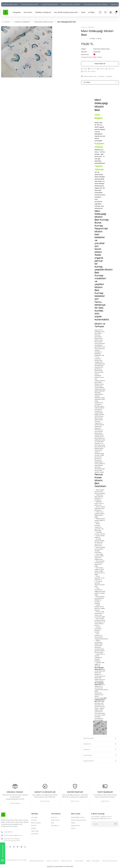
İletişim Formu (55, 820)
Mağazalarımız (76, 826)
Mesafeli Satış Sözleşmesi (36, 861)
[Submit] (115, 824)
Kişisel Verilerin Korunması (110, 861)
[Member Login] (111, 12)
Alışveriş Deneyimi (89, 761)
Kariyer (73, 828)
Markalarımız (55, 826)
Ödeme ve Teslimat (52, 861)
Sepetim (34, 828)
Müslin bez (98, 673)
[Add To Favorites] (84, 69)
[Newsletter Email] (105, 824)
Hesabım (34, 826)
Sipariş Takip (35, 831)
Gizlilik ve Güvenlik (66, 861)
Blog (52, 823)
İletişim (73, 823)
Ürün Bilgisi (87, 83)
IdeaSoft (49, 867)
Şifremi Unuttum (36, 823)
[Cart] (116, 12)
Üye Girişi (34, 820)
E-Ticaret (56, 867)
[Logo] (6, 12)
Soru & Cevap (88, 755)
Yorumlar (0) (87, 744)
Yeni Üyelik (34, 817)
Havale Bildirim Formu (78, 817)
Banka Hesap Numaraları (79, 820)
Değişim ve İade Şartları (93, 861)
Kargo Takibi (35, 834)
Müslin (96, 330)
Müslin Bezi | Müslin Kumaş (101, 49)
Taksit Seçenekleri (89, 738)
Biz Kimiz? (54, 817)
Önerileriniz (87, 750)
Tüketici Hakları (79, 861)
